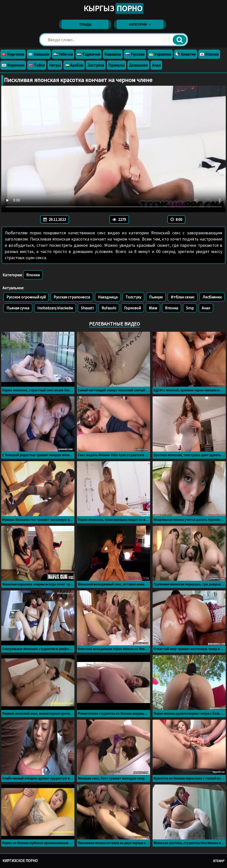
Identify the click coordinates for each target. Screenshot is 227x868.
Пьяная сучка (18, 308)
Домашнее (138, 65)
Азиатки (186, 54)
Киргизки (13, 54)
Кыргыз (113, 8)
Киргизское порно (20, 861)
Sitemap (219, 861)
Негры (55, 65)
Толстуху (133, 297)
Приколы (116, 65)
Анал (156, 65)
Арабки (74, 65)
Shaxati (87, 308)
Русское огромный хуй (26, 297)
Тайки (37, 65)
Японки (209, 54)
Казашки (39, 54)
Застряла (96, 65)
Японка (172, 308)
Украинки (160, 54)
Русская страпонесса (72, 297)
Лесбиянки (212, 297)
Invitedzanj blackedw (55, 308)
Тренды (85, 24)
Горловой (132, 308)
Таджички (89, 54)
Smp (190, 308)
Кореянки (13, 65)
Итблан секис (183, 297)
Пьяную (156, 297)
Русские (135, 54)
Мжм (153, 308)
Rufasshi (109, 308)
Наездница (108, 297)
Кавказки (113, 54)
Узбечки (63, 54)
